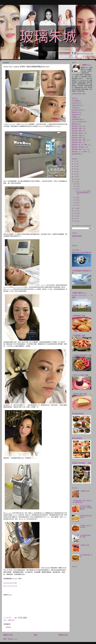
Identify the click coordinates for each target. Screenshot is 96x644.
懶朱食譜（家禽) (77, 136)
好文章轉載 (75, 101)
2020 (75, 172)
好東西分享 (11, 620)
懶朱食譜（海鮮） (77, 138)
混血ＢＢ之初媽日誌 (78, 122)
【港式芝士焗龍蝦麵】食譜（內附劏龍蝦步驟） (86, 508)
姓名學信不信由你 (77, 110)
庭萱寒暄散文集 (77, 119)
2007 (75, 218)
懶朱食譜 (75, 124)
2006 (75, 221)
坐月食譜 (75, 108)
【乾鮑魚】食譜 (85, 545)
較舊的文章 (63, 635)
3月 (77, 203)
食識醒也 (75, 117)
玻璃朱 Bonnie (87, 65)
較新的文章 (8, 635)
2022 (75, 166)
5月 (77, 197)
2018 (75, 177)
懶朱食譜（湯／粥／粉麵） (80, 145)
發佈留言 (9, 627)
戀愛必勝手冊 (76, 154)
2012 (75, 216)
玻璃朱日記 (75, 112)
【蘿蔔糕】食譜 (85, 491)
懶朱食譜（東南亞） (78, 133)
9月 (77, 184)
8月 (77, 186)
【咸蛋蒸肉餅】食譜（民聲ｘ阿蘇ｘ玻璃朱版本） (82, 502)
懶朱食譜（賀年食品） (79, 147)
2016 (75, 182)
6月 (77, 189)
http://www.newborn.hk (10, 586)
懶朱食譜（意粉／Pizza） (79, 149)
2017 (75, 179)
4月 (77, 200)
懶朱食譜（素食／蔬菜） (79, 140)
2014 (75, 211)
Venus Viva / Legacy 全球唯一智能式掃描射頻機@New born (83, 193)
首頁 (36, 635)
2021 (75, 169)
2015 (75, 208)
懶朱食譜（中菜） (77, 126)
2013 (75, 213)
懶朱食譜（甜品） (77, 142)
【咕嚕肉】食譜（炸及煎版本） (86, 526)
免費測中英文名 (77, 105)
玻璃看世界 (75, 115)
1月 (77, 205)
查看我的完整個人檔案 (79, 94)
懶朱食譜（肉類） (77, 129)
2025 (75, 161)
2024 (75, 164)
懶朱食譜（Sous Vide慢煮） (80, 152)
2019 (75, 174)
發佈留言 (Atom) (12, 639)
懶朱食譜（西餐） (77, 131)
